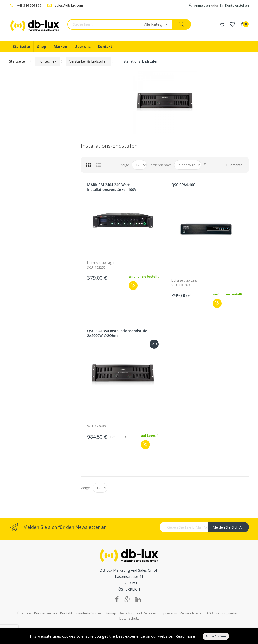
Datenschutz (129, 615)
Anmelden (202, 5)
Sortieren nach (160, 165)
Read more (185, 636)
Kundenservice (46, 610)
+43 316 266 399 (29, 5)
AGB (210, 610)
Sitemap (110, 610)
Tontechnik (47, 61)
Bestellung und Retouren (138, 610)
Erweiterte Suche (88, 610)
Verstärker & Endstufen (88, 61)
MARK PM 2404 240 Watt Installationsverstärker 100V (112, 187)
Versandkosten (192, 610)
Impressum (169, 610)
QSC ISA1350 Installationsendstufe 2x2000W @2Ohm (117, 333)
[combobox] (104, 24)
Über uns (24, 610)
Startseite (17, 61)
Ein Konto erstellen (234, 5)
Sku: (90, 267)
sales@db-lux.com (69, 5)
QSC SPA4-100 (183, 185)
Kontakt (66, 610)
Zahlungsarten (227, 610)
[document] (129, 636)
